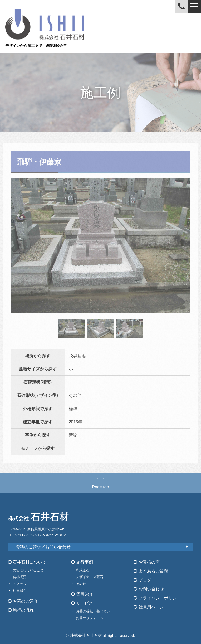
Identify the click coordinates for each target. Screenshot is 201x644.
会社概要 (19, 577)
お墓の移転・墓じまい (93, 611)
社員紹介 (19, 591)
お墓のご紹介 (23, 601)
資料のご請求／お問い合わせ (43, 547)
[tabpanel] (101, 246)
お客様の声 (146, 562)
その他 (81, 584)
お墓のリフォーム (90, 618)
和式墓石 (83, 570)
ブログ (142, 580)
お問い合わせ (149, 589)
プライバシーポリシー (157, 598)
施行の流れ (21, 610)
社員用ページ (149, 607)
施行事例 (82, 562)
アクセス (19, 584)
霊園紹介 (82, 594)
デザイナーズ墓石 (90, 577)
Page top (100, 485)
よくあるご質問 (151, 571)
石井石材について (27, 562)
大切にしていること (28, 570)
